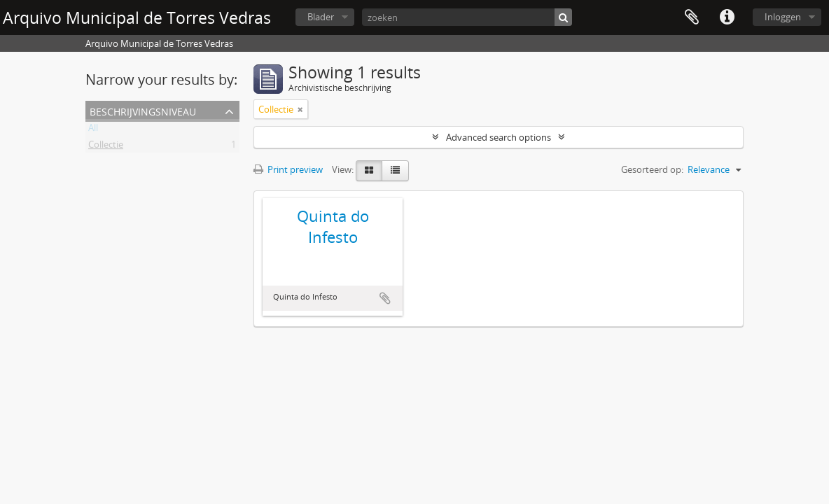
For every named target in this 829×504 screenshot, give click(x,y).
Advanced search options (499, 137)
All (93, 130)
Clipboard (692, 17)
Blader (321, 17)
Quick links (727, 17)
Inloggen (783, 17)
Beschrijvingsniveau (143, 110)
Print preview (288, 169)
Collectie (106, 147)
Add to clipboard (385, 298)
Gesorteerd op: (652, 169)
